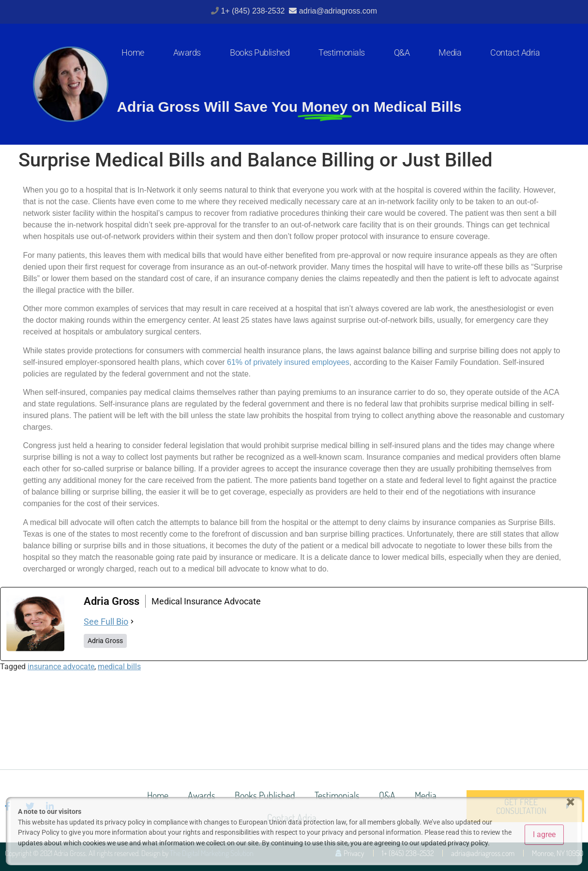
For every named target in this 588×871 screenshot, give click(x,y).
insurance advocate (61, 667)
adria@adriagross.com (338, 11)
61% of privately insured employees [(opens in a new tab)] (288, 362)
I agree (544, 834)
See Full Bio (106, 622)
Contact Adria (515, 53)
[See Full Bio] (132, 622)
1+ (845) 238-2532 (254, 11)
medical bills (119, 667)
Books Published (260, 53)
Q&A (402, 53)
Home (133, 53)
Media (450, 53)
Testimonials (342, 53)
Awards (187, 53)
